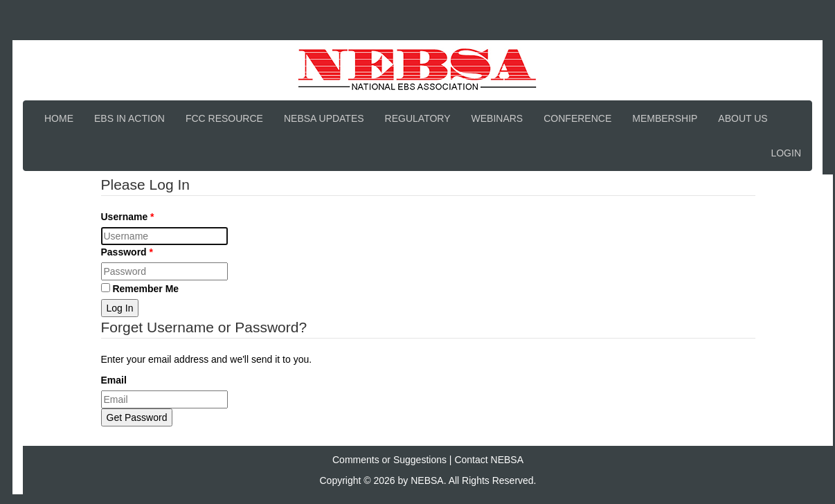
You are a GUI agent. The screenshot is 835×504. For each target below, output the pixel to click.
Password (125, 252)
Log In (120, 308)
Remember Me (140, 289)
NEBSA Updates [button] (324, 118)
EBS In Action (129, 118)
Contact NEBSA (489, 460)
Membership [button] (665, 118)
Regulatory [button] (418, 118)
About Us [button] (743, 118)
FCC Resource (224, 118)
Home (59, 118)
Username (126, 217)
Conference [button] (577, 118)
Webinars (497, 118)
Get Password (137, 417)
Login (786, 153)
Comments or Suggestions (389, 460)
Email (114, 380)
